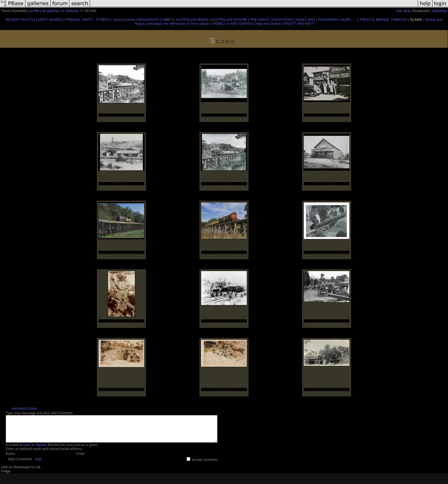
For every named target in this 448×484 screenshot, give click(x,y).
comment (19, 409)
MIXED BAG (306, 20)
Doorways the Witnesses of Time (172, 24)
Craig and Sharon (267, 24)
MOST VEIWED (50, 20)
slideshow (440, 11)
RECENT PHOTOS (20, 20)
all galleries (51, 11)
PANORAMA (328, 20)
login (27, 450)
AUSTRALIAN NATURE (229, 20)
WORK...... (348, 20)
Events (130, 20)
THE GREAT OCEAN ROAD (272, 20)
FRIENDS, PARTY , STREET (87, 20)
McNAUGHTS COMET (155, 20)
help (38, 464)
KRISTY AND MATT (299, 24)
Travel (117, 20)
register (41, 450)
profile (35, 11)
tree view (403, 11)
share (33, 409)
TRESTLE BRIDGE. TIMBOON (383, 20)
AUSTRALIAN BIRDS (192, 20)
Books (205, 24)
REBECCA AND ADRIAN (232, 24)
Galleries (72, 11)
